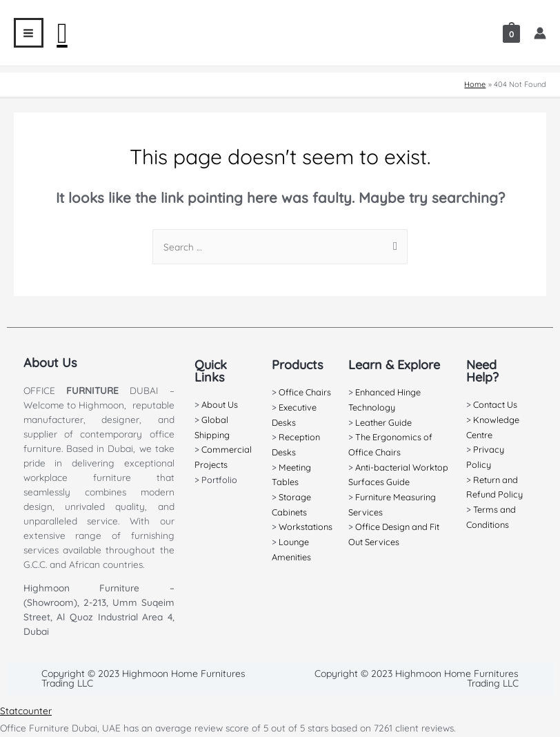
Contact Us (494, 404)
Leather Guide (382, 422)
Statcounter (26, 710)
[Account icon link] (540, 33)
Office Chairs (305, 392)
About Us (220, 404)
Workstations (306, 527)
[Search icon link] (62, 33)
